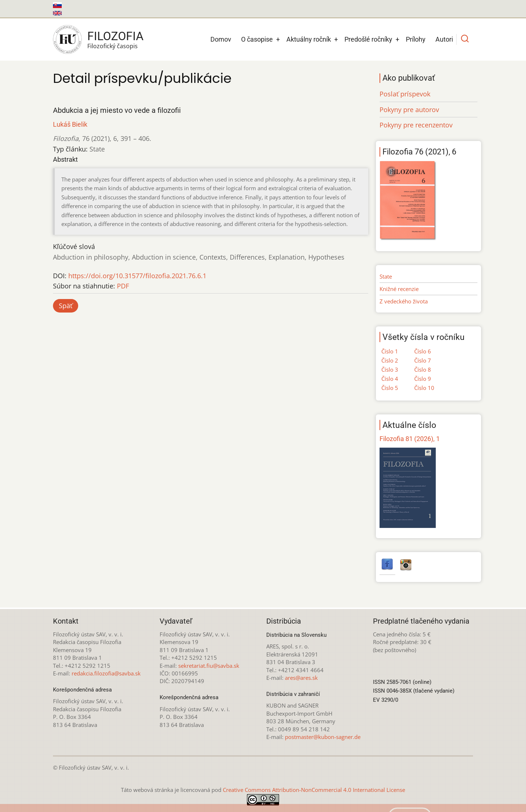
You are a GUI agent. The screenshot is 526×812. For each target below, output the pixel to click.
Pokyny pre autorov (409, 110)
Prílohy (416, 39)
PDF (123, 286)
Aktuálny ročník (309, 39)
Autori (444, 39)
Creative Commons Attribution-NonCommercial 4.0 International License (314, 790)
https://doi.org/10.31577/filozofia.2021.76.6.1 (137, 276)
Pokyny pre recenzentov (416, 125)
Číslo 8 (423, 369)
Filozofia (115, 36)
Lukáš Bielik (70, 124)
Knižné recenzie (399, 289)
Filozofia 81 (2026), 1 (410, 439)
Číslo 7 (423, 360)
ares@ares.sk (301, 678)
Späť (66, 306)
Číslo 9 (423, 379)
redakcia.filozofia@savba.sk (106, 673)
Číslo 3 (390, 369)
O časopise (257, 39)
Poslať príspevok (405, 94)
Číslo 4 (390, 379)
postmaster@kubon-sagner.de (323, 737)
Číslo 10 (424, 388)
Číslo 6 (423, 351)
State (386, 276)
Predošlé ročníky (368, 39)
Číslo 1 (390, 351)
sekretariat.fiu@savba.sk (209, 666)
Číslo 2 (390, 360)
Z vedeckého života (404, 301)
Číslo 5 (390, 388)
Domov (221, 39)
